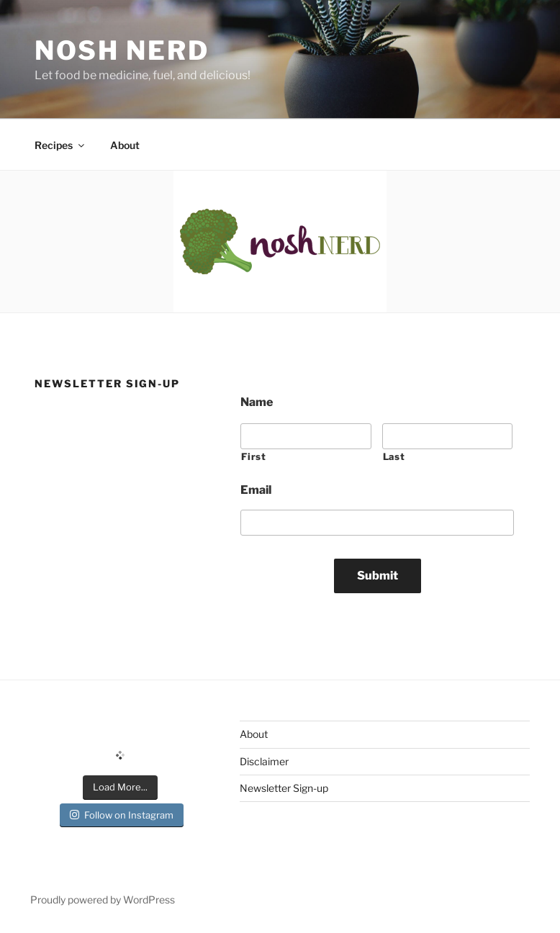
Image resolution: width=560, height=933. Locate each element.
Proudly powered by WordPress (103, 900)
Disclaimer (264, 761)
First (253, 456)
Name (257, 402)
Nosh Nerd (122, 50)
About (125, 145)
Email (256, 490)
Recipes (60, 145)
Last (394, 456)
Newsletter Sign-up (284, 788)
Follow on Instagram (122, 815)
